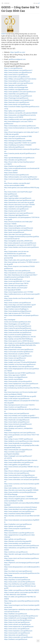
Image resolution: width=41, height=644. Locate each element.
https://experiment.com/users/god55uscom (19, 350)
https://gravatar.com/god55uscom (16, 85)
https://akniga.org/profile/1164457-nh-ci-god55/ (20, 143)
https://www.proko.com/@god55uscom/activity (20, 115)
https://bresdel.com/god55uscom (15, 160)
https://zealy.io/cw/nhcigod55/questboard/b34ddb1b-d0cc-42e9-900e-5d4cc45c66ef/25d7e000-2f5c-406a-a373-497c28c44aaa (22, 345)
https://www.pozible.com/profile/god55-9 (18, 381)
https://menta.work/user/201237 (15, 211)
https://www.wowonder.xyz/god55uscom (18, 332)
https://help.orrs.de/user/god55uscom (17, 622)
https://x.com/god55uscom (13, 68)
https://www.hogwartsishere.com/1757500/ (19, 292)
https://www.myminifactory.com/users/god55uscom (22, 546)
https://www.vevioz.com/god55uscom (17, 629)
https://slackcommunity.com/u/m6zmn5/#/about (21, 507)
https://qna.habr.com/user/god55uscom (18, 234)
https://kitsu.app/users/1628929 (15, 375)
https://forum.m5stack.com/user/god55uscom (20, 471)
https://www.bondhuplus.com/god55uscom (19, 228)
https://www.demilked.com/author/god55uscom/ (20, 509)
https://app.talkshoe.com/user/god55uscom (19, 367)
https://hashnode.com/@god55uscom (17, 420)
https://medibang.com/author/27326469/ (18, 145)
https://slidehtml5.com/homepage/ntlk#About (20, 618)
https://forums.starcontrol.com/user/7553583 (19, 205)
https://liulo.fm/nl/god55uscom (15, 139)
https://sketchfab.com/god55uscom (16, 94)
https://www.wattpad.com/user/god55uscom (19, 511)
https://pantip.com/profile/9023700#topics (19, 339)
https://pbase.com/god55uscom (15, 226)
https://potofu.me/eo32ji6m (13, 379)
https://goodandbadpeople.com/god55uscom (19, 158)
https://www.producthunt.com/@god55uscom (19, 475)
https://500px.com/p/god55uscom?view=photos (20, 79)
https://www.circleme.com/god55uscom (18, 303)
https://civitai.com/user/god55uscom (17, 473)
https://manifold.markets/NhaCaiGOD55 (18, 514)
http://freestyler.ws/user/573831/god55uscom (20, 373)
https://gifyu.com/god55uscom (15, 111)
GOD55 (4, 34)
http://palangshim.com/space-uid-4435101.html (20, 245)
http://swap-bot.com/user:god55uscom (17, 271)
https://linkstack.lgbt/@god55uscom (16, 215)
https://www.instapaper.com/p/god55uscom (19, 100)
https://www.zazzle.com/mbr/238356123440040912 (22, 418)
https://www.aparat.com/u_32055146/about (19, 341)
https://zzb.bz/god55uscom (13, 279)
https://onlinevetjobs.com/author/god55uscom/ (20, 126)
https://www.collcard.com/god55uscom (17, 624)
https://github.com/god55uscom (15, 426)
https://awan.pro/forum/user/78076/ (16, 283)
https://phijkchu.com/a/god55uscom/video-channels (22, 441)
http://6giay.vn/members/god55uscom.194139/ (20, 337)
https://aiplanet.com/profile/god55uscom (18, 207)
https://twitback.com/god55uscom (16, 639)
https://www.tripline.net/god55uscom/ (17, 422)
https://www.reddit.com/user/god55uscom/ (19, 83)
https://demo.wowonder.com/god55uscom (18, 637)
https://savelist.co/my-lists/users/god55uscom (20, 364)
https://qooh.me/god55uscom (14, 232)
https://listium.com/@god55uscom (16, 377)
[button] (38, 641)
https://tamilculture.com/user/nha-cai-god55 (19, 202)
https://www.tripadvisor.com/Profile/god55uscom (21, 477)
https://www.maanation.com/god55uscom (18, 631)
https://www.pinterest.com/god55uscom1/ (18, 70)
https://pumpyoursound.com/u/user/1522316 (19, 405)
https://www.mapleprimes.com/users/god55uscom (21, 384)
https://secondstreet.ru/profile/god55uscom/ (19, 533)
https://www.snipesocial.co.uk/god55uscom (19, 627)
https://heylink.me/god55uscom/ (15, 166)
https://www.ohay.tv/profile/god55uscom (18, 620)
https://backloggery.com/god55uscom (17, 324)
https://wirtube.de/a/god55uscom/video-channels (21, 460)
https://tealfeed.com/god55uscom (16, 614)
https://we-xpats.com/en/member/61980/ (18, 136)
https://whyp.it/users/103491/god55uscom (19, 439)
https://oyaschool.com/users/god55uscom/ (19, 213)
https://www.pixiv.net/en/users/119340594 (18, 497)
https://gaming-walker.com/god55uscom (18, 198)
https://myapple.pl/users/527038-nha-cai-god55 (20, 396)
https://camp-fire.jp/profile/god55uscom (18, 328)
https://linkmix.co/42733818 (14, 117)
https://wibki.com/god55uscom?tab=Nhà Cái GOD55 (22, 590)
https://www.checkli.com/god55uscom (17, 104)
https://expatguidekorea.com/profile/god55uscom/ (21, 616)
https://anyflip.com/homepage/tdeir (16, 87)
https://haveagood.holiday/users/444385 (18, 141)
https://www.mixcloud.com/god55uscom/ (18, 424)
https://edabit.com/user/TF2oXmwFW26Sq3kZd (20, 362)
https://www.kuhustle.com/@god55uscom (18, 450)
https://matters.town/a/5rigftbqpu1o (16, 309)
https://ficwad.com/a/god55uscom (16, 286)
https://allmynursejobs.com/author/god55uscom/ (21, 177)
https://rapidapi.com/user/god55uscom (17, 386)
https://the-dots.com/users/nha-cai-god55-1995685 (21, 490)
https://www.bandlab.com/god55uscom (17, 543)
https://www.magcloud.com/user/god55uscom (20, 433)
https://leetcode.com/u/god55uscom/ (17, 102)
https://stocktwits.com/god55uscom (16, 209)
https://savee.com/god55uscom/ (15, 358)
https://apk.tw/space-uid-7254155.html (17, 313)
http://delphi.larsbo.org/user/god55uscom (18, 230)
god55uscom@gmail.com (17, 59)
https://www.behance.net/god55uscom (17, 81)
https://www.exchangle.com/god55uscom (18, 96)
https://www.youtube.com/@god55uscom (18, 72)
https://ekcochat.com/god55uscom (16, 635)
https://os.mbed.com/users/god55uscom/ (18, 571)
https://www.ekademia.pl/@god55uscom (18, 311)
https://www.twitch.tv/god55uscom (16, 75)
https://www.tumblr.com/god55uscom (17, 77)
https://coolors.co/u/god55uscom (16, 407)
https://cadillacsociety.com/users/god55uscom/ (20, 119)
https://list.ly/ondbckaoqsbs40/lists (16, 578)
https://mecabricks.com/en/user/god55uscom (20, 273)
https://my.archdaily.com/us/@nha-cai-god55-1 (20, 416)
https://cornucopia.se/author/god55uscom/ (19, 352)
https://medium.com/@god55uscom (16, 90)
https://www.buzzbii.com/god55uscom (17, 633)
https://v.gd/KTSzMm (11, 196)
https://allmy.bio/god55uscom (14, 147)
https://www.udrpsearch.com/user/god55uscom (20, 243)
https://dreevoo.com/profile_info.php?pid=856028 (21, 113)
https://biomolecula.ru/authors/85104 (17, 354)
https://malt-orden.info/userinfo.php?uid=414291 (20, 260)
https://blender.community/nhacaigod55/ (18, 541)
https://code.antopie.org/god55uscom (17, 399)
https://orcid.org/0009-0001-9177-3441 (17, 281)
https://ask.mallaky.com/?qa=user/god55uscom (20, 488)
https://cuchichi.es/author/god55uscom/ (18, 335)
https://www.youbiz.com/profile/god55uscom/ (20, 582)
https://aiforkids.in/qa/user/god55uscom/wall (20, 200)
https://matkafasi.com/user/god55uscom (18, 524)
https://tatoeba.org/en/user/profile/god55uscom (20, 330)
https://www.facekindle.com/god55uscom (18, 443)
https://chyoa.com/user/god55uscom (17, 413)
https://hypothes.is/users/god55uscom (17, 580)
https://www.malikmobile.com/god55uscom (19, 462)
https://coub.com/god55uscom (15, 360)
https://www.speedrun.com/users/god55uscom (20, 92)
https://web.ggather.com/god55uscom (17, 465)
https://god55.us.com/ (18, 52)
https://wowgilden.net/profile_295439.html (18, 241)
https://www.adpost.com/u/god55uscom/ (18, 356)
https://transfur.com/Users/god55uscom (18, 326)
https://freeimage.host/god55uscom (16, 98)
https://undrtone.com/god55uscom (16, 552)
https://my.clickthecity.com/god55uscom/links (20, 584)
